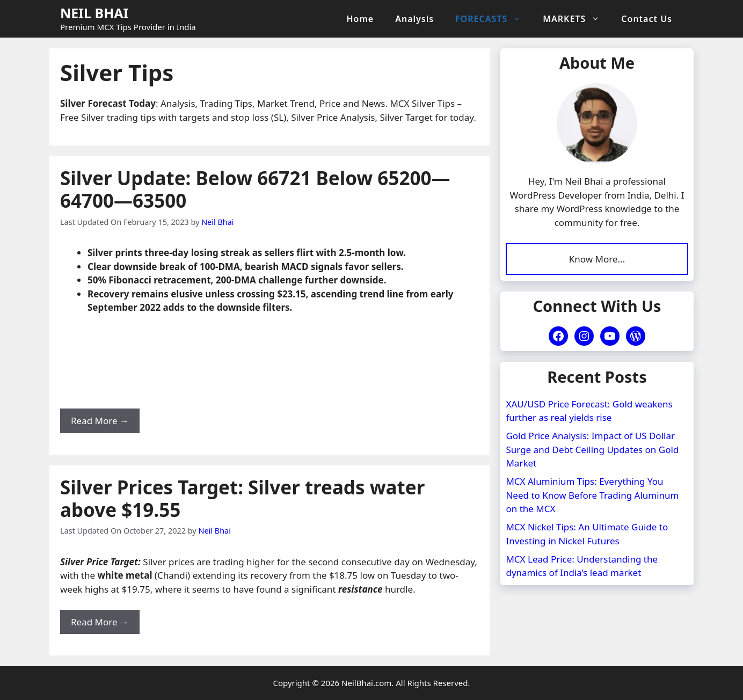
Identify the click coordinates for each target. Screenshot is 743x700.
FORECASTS (494, 19)
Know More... (597, 258)
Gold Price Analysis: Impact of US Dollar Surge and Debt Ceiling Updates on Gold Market (592, 448)
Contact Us (647, 19)
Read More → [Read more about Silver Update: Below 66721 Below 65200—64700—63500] (100, 421)
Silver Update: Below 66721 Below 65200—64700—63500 (255, 189)
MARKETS (577, 19)
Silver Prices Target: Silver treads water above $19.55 (242, 498)
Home (360, 19)
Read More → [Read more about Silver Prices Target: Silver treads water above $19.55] (100, 622)
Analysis (414, 19)
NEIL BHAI (94, 13)
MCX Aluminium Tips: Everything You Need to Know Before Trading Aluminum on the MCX (592, 494)
